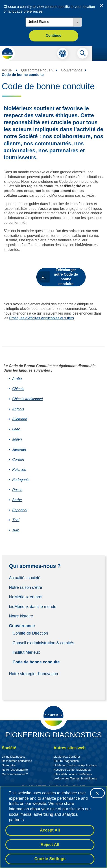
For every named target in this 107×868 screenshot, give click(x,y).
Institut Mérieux (26, 652)
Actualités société (25, 578)
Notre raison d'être (26, 587)
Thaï (16, 520)
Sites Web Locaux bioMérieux (73, 774)
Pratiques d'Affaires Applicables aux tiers (41, 318)
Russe (17, 490)
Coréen (18, 460)
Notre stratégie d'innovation (34, 674)
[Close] (97, 793)
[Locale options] (54, 22)
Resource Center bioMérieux (72, 770)
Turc (16, 530)
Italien (17, 439)
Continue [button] (53, 35)
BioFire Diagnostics (66, 761)
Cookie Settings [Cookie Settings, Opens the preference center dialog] (50, 859)
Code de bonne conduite (36, 662)
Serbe (17, 500)
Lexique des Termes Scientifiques (75, 778)
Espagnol (20, 510)
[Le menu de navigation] (100, 53)
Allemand (20, 419)
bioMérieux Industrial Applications (75, 765)
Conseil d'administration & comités (43, 643)
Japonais (19, 449)
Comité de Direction (30, 633)
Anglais (18, 409)
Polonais (19, 469)
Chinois (18, 389)
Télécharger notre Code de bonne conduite (66, 277)
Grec (16, 429)
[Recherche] (83, 54)
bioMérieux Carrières (67, 757)
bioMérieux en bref (26, 597)
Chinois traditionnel (27, 399)
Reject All (50, 845)
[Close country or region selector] (101, 6)
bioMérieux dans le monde (33, 606)
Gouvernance (22, 626)
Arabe (17, 379)
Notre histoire (21, 616)
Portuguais (21, 480)
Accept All (50, 830)
